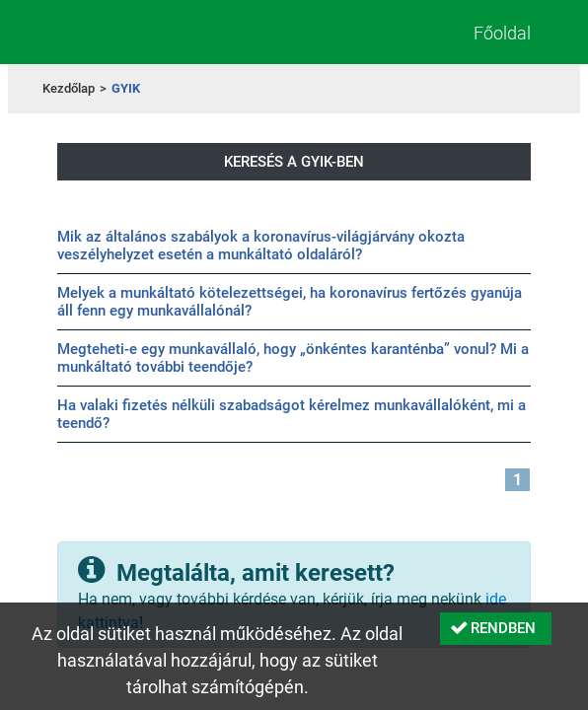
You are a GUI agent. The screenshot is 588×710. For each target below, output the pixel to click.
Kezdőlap (69, 88)
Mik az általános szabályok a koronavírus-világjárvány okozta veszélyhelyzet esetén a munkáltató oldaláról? (261, 246)
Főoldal (502, 34)
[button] (496, 629)
